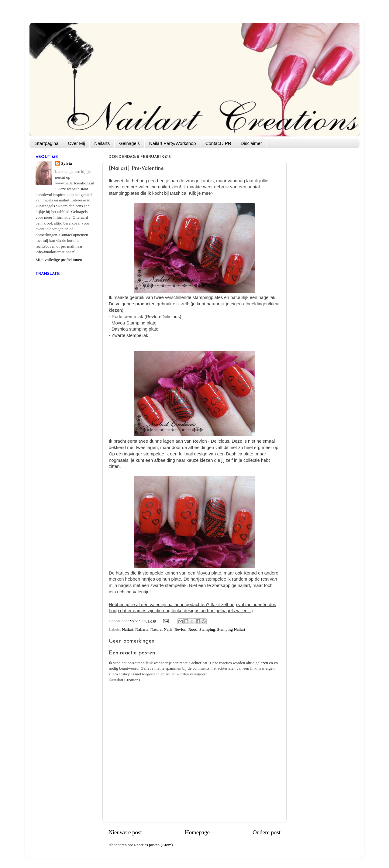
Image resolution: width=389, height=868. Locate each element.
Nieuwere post (125, 832)
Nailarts (102, 143)
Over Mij (76, 143)
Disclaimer (251, 143)
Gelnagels (129, 143)
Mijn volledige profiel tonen (59, 260)
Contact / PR (218, 143)
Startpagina (47, 143)
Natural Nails (161, 629)
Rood (193, 629)
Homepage (197, 832)
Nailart (127, 629)
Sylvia (66, 163)
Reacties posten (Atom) (153, 845)
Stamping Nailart (231, 629)
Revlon (180, 629)
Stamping (207, 629)
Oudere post (267, 832)
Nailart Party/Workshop (173, 143)
